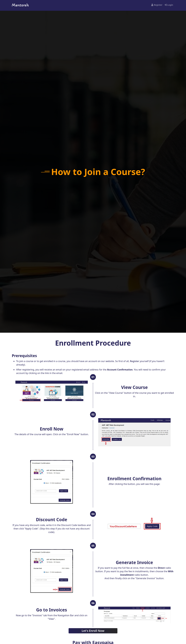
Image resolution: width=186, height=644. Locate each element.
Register (157, 5)
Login (169, 5)
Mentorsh (20, 5)
